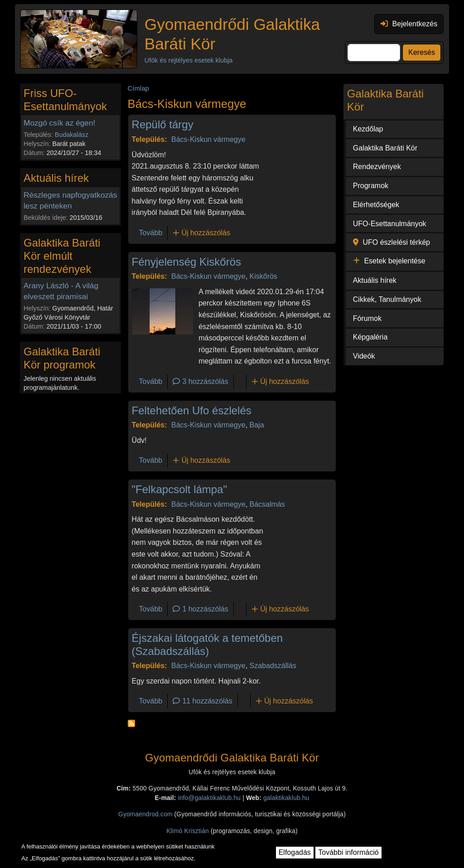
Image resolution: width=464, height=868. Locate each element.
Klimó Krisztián (188, 831)
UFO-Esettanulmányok (390, 224)
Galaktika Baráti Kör (385, 148)
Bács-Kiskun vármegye (208, 139)
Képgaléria (370, 337)
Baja (257, 425)
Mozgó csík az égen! (59, 123)
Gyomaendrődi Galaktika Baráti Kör (232, 34)
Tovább (151, 233)
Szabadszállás (273, 666)
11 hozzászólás (207, 701)
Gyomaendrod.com (145, 814)
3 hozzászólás (205, 381)
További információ (348, 852)
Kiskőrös (263, 276)
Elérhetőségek (376, 205)
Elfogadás (295, 852)
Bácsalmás (267, 504)
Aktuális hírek (375, 280)
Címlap (138, 88)
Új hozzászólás (206, 233)
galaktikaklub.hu (286, 798)
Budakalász (72, 135)
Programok (371, 186)
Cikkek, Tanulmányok (387, 299)
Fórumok (367, 318)
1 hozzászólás (205, 609)
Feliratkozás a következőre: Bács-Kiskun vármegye (131, 723)
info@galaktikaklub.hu (209, 798)
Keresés (422, 52)
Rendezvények (377, 167)
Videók (364, 356)
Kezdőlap (368, 129)
